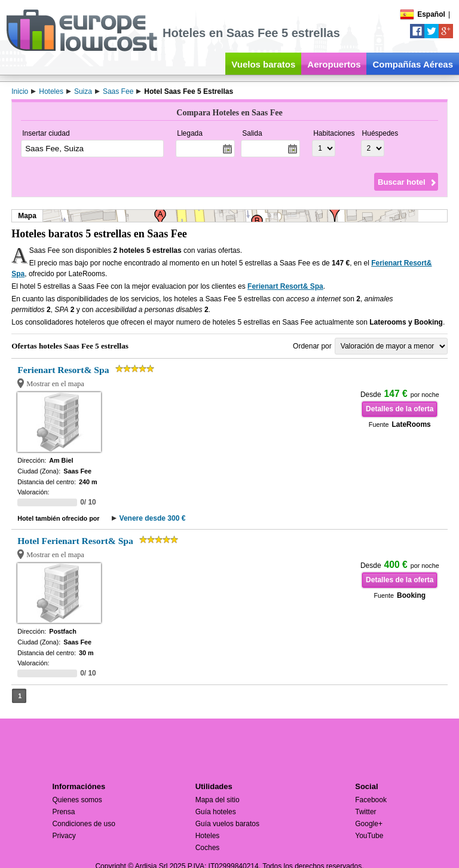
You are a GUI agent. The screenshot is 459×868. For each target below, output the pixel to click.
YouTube (369, 836)
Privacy (64, 836)
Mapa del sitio (218, 800)
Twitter (365, 812)
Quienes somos (77, 800)
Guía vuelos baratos (227, 824)
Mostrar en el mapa (55, 384)
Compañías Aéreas (413, 64)
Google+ (369, 824)
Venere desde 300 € (153, 518)
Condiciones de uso (83, 824)
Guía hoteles (216, 812)
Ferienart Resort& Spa (285, 286)
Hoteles (208, 836)
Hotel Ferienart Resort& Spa (75, 541)
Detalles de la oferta (400, 409)
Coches (208, 848)
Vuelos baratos (263, 64)
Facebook (371, 800)
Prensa (63, 812)
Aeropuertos (334, 64)
